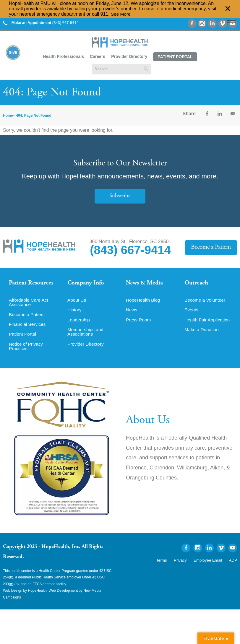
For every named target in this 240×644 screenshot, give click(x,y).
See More (121, 14)
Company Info (87, 283)
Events (192, 312)
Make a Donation (202, 332)
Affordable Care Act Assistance (29, 304)
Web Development (63, 594)
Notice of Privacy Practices (27, 349)
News (132, 312)
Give (13, 53)
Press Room (139, 322)
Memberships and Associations (86, 334)
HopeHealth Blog (144, 302)
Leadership (79, 322)
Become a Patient (211, 247)
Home (8, 116)
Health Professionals (63, 56)
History (75, 312)
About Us (77, 302)
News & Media (145, 283)
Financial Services (28, 327)
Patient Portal (175, 57)
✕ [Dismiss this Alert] (228, 9)
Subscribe (120, 196)
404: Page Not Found (34, 116)
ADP (233, 563)
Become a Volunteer (206, 302)
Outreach (197, 283)
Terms (167, 563)
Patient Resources (32, 283)
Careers (98, 56)
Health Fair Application (208, 322)
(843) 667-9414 (41, 23)
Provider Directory (129, 56)
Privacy (185, 563)
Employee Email (210, 563)
